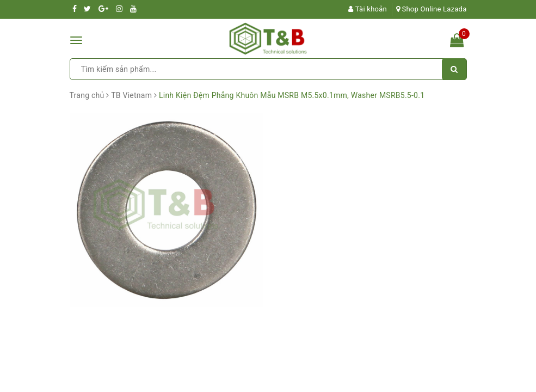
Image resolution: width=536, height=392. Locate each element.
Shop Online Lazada (432, 9)
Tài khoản (368, 9)
